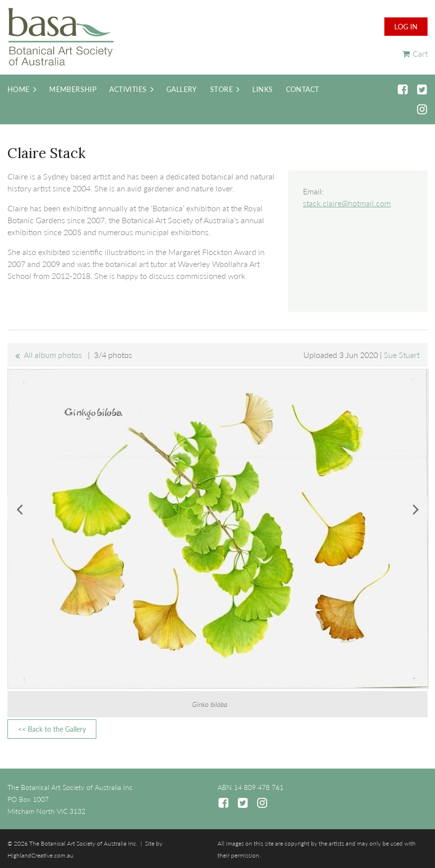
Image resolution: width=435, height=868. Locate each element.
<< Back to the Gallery (52, 729)
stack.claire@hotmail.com (347, 203)
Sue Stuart (402, 355)
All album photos (53, 355)
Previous (19, 509)
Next (416, 509)
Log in (406, 27)
